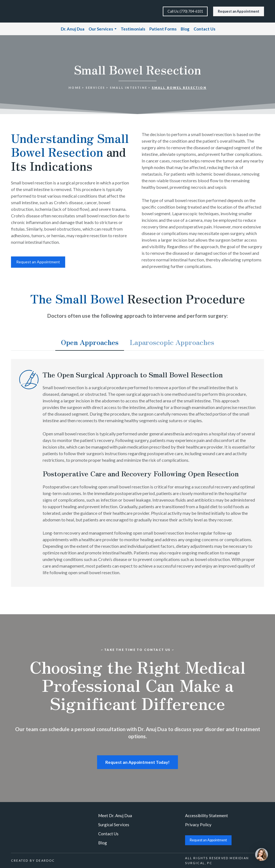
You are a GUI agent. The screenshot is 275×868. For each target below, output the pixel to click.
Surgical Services (114, 825)
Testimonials (133, 29)
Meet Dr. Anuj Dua (115, 816)
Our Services (101, 29)
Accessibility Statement (207, 816)
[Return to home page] (30, 11)
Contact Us (204, 29)
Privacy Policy (198, 825)
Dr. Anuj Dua (73, 29)
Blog (185, 29)
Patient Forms (163, 29)
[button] (185, 11)
